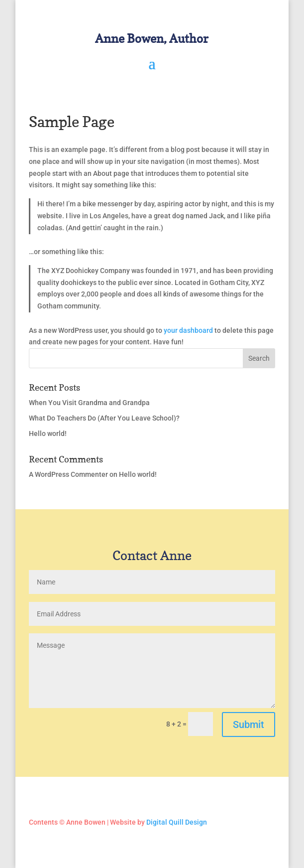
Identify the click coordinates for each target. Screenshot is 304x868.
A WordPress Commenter (68, 474)
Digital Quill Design (177, 822)
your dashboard (188, 330)
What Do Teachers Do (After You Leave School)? (104, 418)
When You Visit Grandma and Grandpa (89, 403)
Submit (249, 724)
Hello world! (48, 434)
